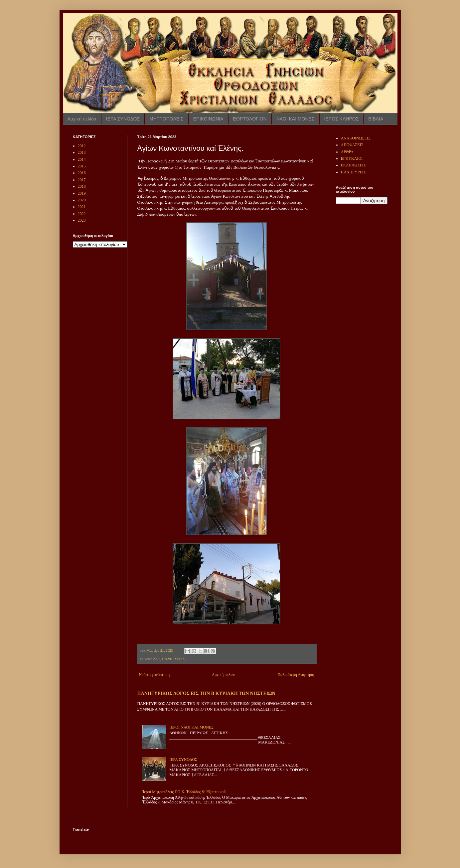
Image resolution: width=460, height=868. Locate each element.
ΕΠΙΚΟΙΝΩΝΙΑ (208, 119)
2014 (82, 159)
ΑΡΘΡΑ (347, 152)
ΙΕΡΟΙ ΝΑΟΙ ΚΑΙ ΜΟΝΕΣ (191, 727)
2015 (82, 166)
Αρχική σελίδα (82, 119)
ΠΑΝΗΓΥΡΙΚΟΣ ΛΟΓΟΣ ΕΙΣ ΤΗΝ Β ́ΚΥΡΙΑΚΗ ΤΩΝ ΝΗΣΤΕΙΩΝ (206, 693)
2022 (157, 659)
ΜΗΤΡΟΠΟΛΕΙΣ (166, 119)
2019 (82, 193)
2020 (82, 200)
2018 (82, 186)
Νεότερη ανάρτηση (154, 675)
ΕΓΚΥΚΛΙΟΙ (352, 158)
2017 (82, 180)
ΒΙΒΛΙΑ (376, 119)
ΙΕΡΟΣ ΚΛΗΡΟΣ (342, 119)
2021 (82, 207)
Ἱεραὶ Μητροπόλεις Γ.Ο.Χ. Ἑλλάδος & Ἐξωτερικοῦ (184, 792)
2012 (82, 146)
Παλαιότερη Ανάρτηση (296, 675)
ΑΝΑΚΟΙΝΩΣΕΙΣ (356, 138)
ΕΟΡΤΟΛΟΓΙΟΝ (250, 119)
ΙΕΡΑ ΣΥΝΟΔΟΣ (123, 119)
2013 (82, 152)
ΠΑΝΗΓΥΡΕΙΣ (173, 659)
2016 (82, 173)
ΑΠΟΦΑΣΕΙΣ (352, 145)
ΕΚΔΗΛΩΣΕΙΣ (353, 165)
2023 (82, 220)
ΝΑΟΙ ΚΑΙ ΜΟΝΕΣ (296, 119)
